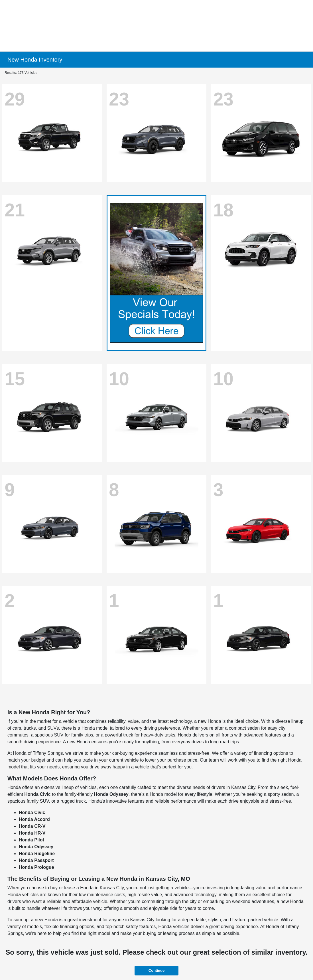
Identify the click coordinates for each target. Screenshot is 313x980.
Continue (156, 970)
